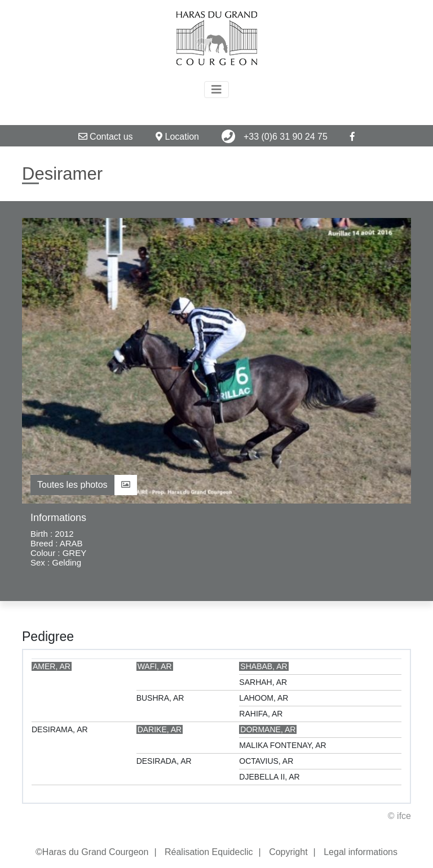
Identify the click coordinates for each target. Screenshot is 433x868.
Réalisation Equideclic (209, 852)
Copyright (288, 852)
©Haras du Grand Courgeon (92, 852)
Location (177, 137)
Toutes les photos (84, 485)
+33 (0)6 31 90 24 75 (274, 136)
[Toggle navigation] (216, 90)
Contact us (106, 137)
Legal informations (361, 852)
